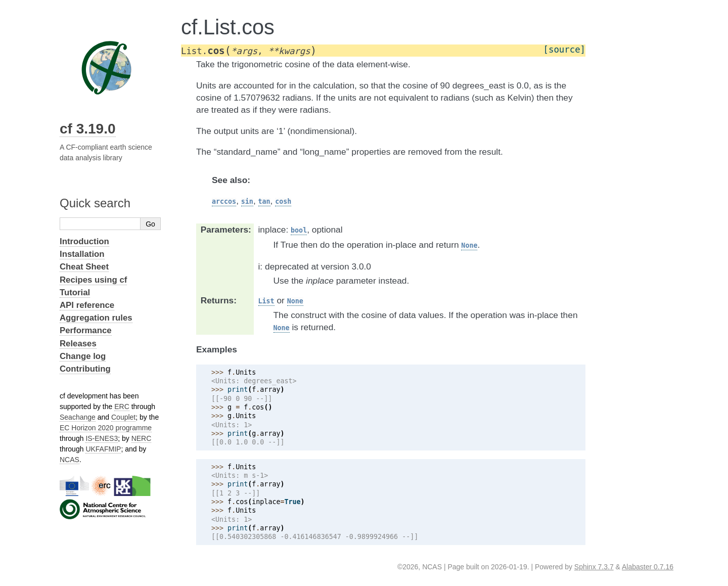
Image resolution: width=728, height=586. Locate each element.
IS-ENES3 (102, 438)
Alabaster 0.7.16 (648, 567)
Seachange (78, 417)
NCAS (70, 460)
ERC (122, 407)
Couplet (123, 417)
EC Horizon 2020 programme (106, 428)
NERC (142, 438)
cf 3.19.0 (88, 129)
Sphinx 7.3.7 (594, 567)
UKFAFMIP (103, 449)
